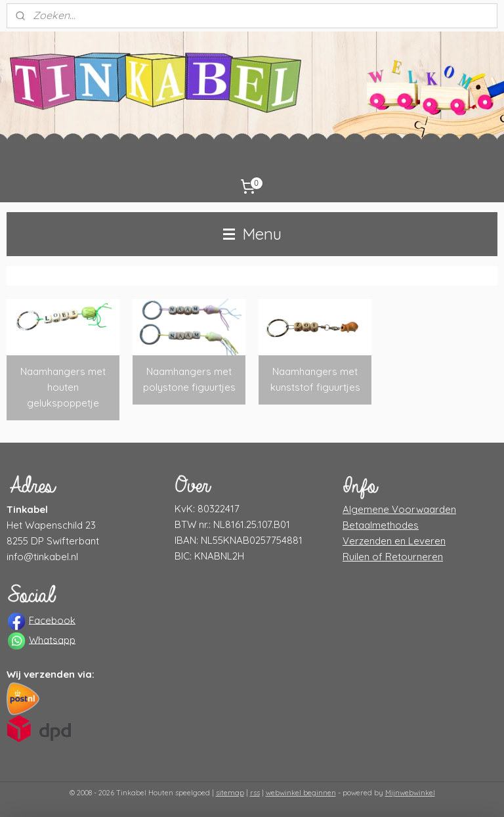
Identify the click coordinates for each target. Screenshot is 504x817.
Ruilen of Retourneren (393, 557)
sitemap (230, 793)
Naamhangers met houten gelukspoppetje (63, 387)
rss (255, 793)
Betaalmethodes (381, 525)
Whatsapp (52, 639)
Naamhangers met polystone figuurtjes (189, 379)
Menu (252, 234)
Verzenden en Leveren (394, 541)
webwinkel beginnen (301, 793)
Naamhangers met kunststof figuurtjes (315, 379)
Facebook (52, 620)
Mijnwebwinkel (410, 793)
